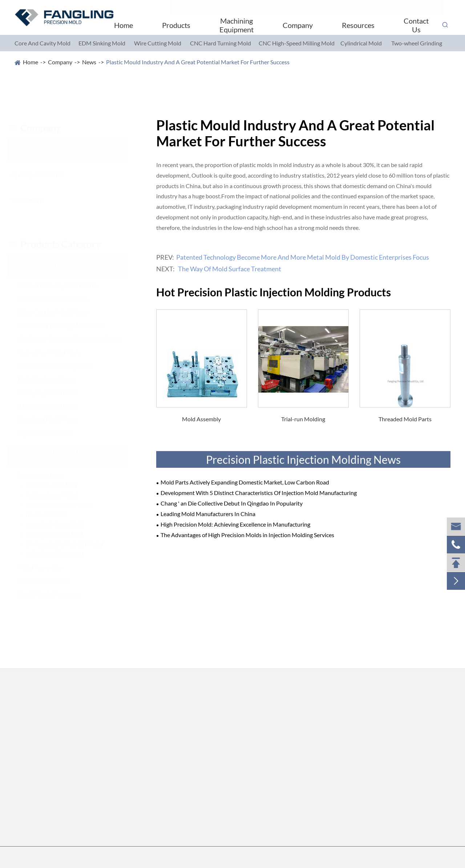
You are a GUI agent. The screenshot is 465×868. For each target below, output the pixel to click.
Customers (34, 200)
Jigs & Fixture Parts (53, 433)
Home (124, 25)
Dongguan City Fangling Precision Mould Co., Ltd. (120, 857)
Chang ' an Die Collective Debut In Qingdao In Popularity (232, 503)
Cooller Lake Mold (58, 485)
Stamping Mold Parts (55, 393)
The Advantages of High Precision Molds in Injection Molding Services (247, 535)
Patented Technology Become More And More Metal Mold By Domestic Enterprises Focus (303, 257)
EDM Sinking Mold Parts (60, 299)
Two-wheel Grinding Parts (62, 366)
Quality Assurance (45, 175)
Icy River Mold (53, 515)
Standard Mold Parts (55, 419)
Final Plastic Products (56, 594)
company (41, 128)
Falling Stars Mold (58, 495)
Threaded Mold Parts (55, 406)
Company (298, 25)
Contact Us (416, 25)
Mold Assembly (47, 567)
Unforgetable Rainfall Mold (71, 544)
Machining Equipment (236, 25)
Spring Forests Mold (61, 534)
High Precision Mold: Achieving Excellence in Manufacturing (235, 524)
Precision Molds (48, 475)
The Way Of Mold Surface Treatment (230, 269)
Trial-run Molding (50, 581)
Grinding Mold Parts (54, 379)
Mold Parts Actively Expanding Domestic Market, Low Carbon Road (245, 482)
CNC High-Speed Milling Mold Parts (77, 339)
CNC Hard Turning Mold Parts (68, 325)
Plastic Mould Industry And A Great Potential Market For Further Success (198, 62)
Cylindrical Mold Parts (57, 352)
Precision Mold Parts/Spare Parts (66, 265)
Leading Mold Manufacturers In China (208, 514)
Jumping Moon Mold (62, 524)
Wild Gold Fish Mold (62, 554)
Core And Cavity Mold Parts (65, 285)
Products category (61, 244)
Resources (358, 25)
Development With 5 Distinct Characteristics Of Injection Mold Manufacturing (259, 493)
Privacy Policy (301, 857)
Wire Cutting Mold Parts (60, 312)
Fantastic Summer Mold (67, 505)
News (89, 62)
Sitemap (266, 857)
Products (176, 25)
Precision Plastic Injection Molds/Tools (56, 456)
